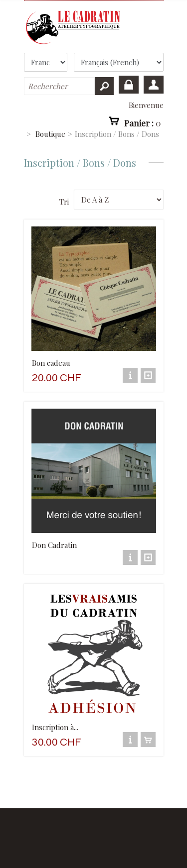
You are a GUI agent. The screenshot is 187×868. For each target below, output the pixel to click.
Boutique (50, 134)
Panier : (143, 122)
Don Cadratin (54, 545)
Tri (64, 202)
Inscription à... (55, 727)
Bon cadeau (51, 363)
